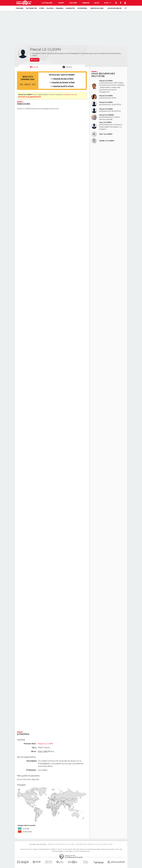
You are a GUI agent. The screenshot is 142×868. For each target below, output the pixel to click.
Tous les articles (67, 849)
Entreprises (82, 8)
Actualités (47, 3)
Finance (86, 3)
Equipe (36, 849)
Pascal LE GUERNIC (107, 115)
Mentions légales (58, 851)
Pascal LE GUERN (106, 81)
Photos (69, 67)
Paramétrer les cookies (108, 849)
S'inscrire (19, 8)
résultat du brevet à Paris (63, 82)
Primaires (59, 8)
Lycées (42, 8)
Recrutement (81, 849)
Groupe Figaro (68, 851)
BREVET (28, 84)
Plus (108, 3)
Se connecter (31, 8)
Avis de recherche (114, 8)
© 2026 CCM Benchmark (82, 851)
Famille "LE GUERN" (107, 141)
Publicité (53, 849)
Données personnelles (93, 849)
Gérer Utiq (119, 849)
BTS (34, 84)
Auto (97, 3)
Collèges (50, 8)
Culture (73, 3)
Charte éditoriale (44, 849)
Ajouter (36, 60)
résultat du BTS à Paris (63, 86)
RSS (74, 849)
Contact (59, 849)
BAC (22, 84)
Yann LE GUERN (105, 122)
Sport (61, 3)
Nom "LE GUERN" (106, 134)
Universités (70, 8)
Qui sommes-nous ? (26, 849)
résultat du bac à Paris (63, 79)
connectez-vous (69, 95)
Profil (36, 67)
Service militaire (97, 8)
